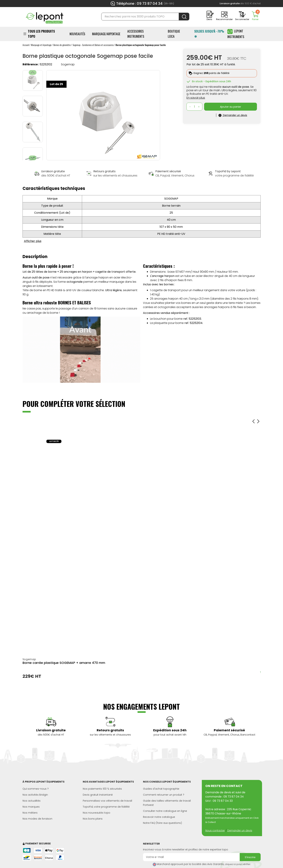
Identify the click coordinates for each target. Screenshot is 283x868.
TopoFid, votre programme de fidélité (106, 807)
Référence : (31, 64)
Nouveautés (77, 34)
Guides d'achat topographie (161, 789)
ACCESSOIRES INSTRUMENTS (136, 34)
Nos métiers (30, 813)
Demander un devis (240, 830)
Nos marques (31, 807)
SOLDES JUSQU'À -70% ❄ (209, 34)
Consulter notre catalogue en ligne (165, 811)
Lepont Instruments (236, 34)
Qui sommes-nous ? (36, 789)
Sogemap (68, 64)
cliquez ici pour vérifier (238, 864)
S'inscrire (250, 857)
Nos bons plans (93, 819)
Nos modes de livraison (37, 819)
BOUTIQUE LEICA (174, 34)
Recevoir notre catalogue (159, 817)
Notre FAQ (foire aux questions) (162, 823)
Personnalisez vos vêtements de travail (107, 801)
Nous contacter (215, 830)
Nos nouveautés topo (97, 813)
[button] (33, 158)
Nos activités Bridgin (35, 795)
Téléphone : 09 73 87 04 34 (139, 4)
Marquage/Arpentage (106, 34)
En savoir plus (196, 98)
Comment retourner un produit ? (164, 795)
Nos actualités (32, 801)
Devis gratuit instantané (98, 795)
